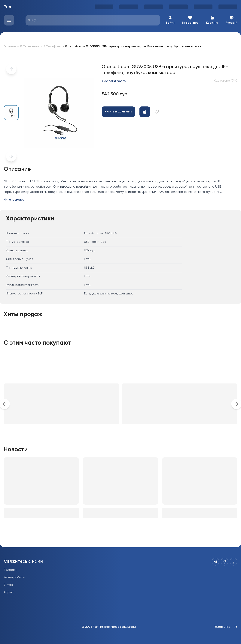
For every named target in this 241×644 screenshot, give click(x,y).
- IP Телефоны (51, 46)
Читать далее (14, 200)
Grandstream (114, 81)
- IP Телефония (28, 46)
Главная (10, 46)
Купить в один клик (118, 112)
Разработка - (225, 627)
